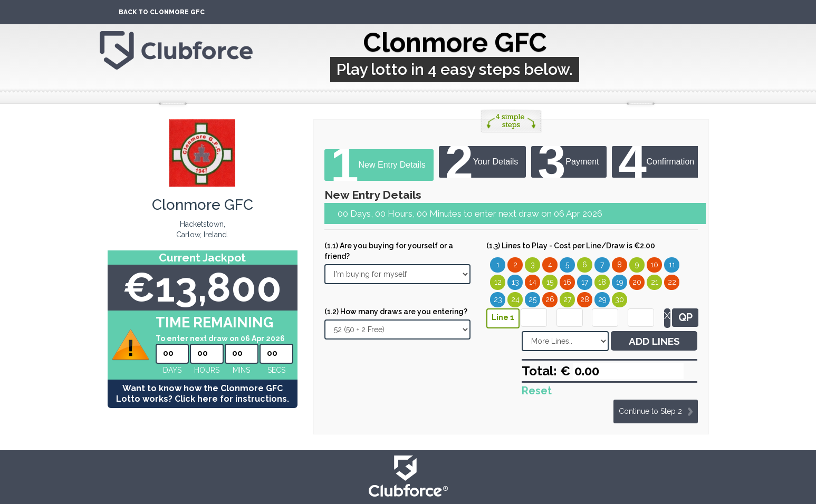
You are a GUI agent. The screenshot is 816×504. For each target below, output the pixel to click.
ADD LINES (654, 341)
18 (602, 282)
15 (550, 282)
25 (532, 299)
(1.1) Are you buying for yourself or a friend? (389, 251)
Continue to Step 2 (650, 411)
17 (585, 282)
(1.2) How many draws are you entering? (396, 312)
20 (637, 282)
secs (276, 370)
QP (685, 317)
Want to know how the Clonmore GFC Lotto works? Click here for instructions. (203, 394)
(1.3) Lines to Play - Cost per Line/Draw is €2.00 (571, 246)
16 (567, 282)
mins (241, 370)
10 (654, 265)
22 (672, 282)
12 (498, 282)
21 (655, 282)
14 (533, 282)
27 (567, 299)
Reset (537, 391)
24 (515, 299)
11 (672, 265)
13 (515, 282)
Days (172, 370)
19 (620, 282)
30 (620, 299)
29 (602, 299)
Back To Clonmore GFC (162, 12)
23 (498, 299)
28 (585, 299)
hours (207, 370)
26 (550, 299)
